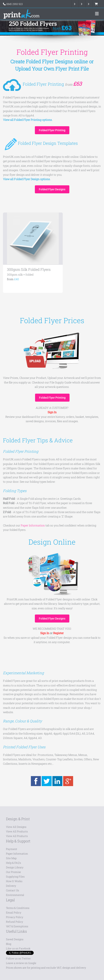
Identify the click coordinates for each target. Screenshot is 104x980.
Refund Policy (15, 922)
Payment (12, 849)
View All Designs (16, 827)
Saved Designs (15, 939)
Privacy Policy (15, 917)
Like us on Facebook (18, 948)
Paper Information (17, 854)
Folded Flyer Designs (52, 189)
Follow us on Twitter (18, 958)
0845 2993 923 (14, 4)
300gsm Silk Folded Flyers (29, 269)
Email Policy (14, 912)
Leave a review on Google (21, 963)
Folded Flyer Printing (52, 130)
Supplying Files (15, 877)
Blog (9, 944)
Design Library (15, 867)
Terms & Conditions (18, 908)
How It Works (14, 881)
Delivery (11, 886)
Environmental (15, 895)
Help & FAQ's (13, 863)
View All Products (17, 831)
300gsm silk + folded (20, 275)
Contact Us (12, 890)
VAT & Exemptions (17, 926)
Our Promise (13, 872)
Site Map (11, 858)
